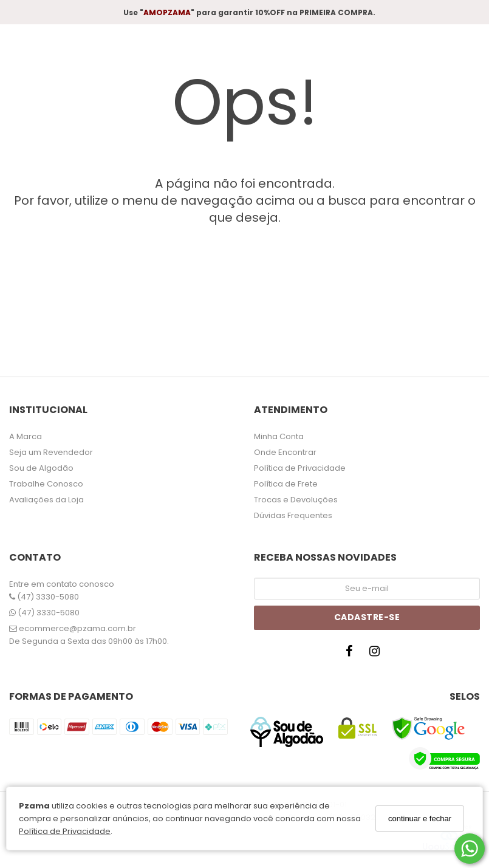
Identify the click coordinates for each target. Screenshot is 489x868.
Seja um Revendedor (51, 452)
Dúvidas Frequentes (293, 515)
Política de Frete (286, 484)
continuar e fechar (420, 818)
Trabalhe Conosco (46, 484)
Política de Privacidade (65, 831)
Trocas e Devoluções (296, 500)
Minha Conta (279, 436)
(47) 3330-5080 (44, 597)
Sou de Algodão (41, 468)
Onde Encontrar (285, 452)
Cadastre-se (367, 617)
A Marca (26, 436)
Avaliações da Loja (46, 500)
